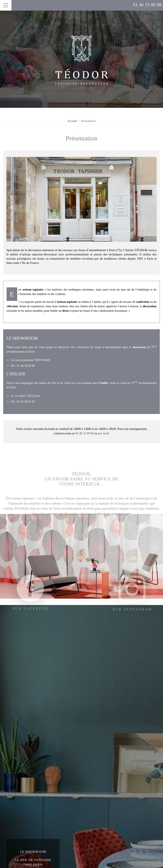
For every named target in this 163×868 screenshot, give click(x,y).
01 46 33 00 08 (147, 5)
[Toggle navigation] (6, 5)
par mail (103, 433)
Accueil (72, 121)
